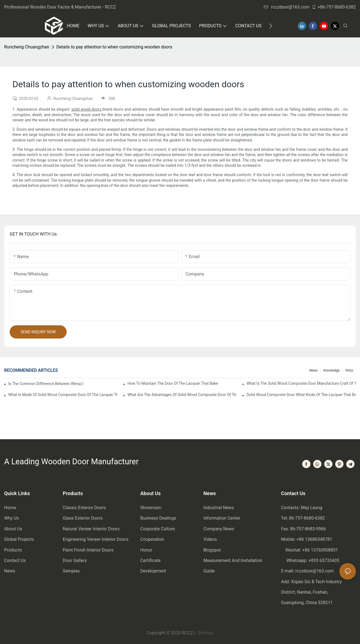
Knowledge (331, 370)
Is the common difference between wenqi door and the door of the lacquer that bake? (46, 384)
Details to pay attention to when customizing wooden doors (114, 47)
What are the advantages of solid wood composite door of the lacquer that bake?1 (182, 395)
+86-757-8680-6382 (334, 7)
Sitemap (205, 633)
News (313, 370)
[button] (271, 26)
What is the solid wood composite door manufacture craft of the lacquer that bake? (301, 383)
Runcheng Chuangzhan (27, 47)
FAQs (349, 370)
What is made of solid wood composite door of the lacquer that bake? (63, 395)
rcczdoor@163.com (287, 7)
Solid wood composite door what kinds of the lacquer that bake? (301, 395)
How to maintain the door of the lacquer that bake (173, 383)
